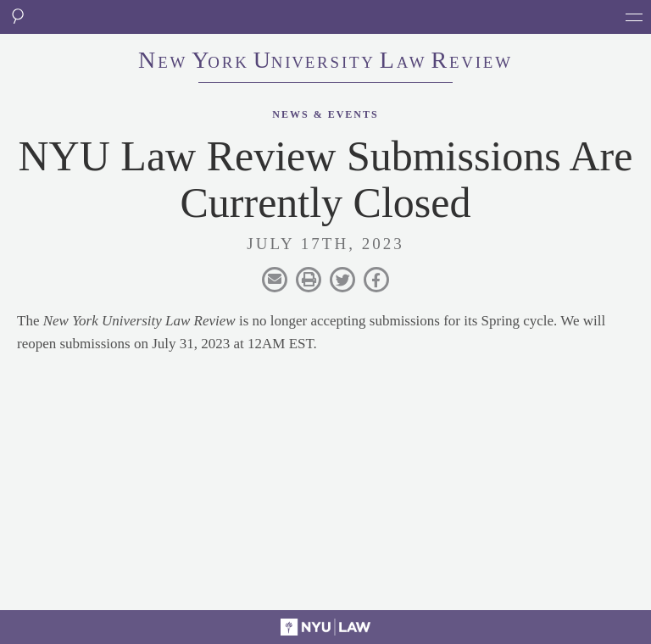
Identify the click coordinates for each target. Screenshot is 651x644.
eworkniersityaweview (325, 62)
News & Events (325, 114)
